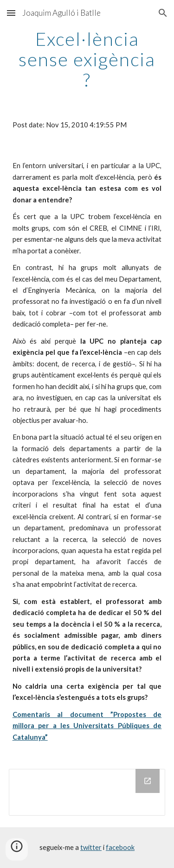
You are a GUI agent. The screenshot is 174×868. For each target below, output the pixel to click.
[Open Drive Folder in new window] (148, 781)
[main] (87, 59)
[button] (11, 13)
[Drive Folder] (87, 792)
